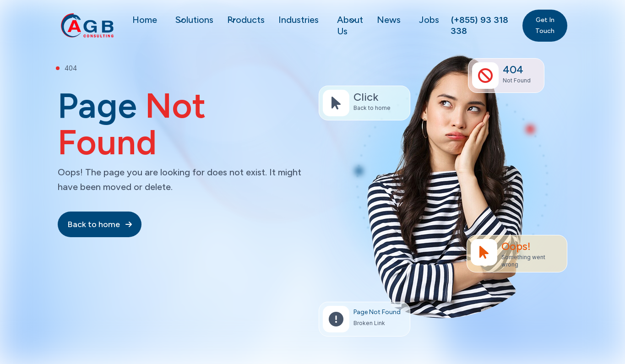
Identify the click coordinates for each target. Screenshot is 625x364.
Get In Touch (545, 25)
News (389, 20)
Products (246, 20)
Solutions (194, 20)
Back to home (100, 224)
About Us (350, 25)
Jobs (429, 20)
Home (145, 20)
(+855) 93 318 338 (479, 25)
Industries (299, 20)
